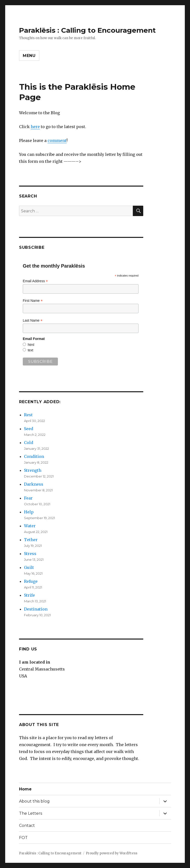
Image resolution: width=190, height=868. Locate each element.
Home (25, 789)
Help (29, 512)
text (31, 350)
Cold (29, 443)
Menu (29, 56)
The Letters (31, 813)
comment (57, 140)
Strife (29, 595)
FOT (23, 838)
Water (30, 526)
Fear (28, 498)
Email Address (35, 281)
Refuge (31, 581)
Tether (31, 540)
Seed (29, 429)
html (31, 345)
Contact (27, 826)
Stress (30, 554)
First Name (33, 301)
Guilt (29, 567)
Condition (34, 456)
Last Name (33, 321)
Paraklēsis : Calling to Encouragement (87, 30)
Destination (36, 609)
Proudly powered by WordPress (112, 853)
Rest (28, 415)
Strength (33, 470)
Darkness (34, 484)
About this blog (34, 801)
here (35, 127)
